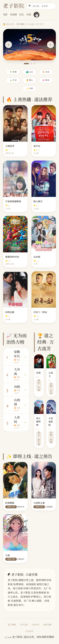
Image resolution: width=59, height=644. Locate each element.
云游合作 (35, 625)
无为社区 (29, 631)
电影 (5, 15)
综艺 (22, 15)
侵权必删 (47, 625)
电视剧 (13, 15)
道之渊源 (12, 625)
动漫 (29, 15)
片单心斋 (24, 625)
